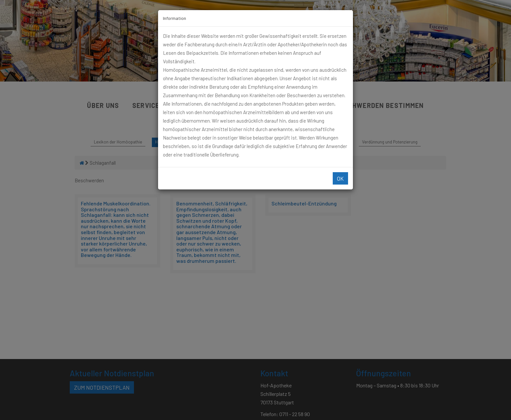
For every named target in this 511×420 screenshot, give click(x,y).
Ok (340, 178)
